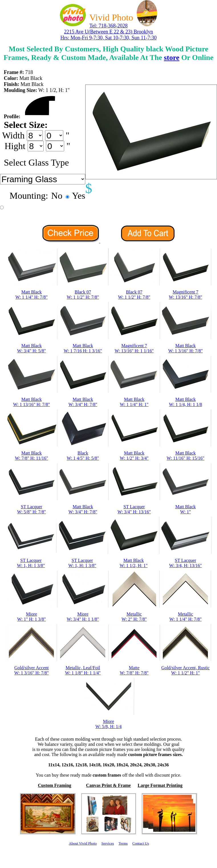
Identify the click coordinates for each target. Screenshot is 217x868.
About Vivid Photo (83, 843)
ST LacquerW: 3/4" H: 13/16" (134, 509)
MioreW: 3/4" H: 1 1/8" (83, 617)
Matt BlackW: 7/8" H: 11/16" (31, 456)
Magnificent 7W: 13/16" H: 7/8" (185, 295)
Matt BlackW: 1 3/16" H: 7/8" (185, 348)
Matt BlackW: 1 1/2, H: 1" (134, 563)
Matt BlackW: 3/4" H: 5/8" (32, 348)
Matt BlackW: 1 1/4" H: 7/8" (32, 295)
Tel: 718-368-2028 (108, 26)
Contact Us (141, 843)
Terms (123, 843)
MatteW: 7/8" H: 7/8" (134, 670)
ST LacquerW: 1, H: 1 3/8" (31, 563)
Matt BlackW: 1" (186, 509)
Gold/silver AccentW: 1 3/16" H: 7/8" (32, 670)
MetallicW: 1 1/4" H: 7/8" (185, 617)
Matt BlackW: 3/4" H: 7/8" (83, 402)
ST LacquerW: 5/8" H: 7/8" (32, 509)
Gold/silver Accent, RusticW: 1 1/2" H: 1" (185, 670)
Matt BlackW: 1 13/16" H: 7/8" (32, 402)
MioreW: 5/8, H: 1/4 (109, 724)
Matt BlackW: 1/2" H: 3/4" (134, 456)
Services (108, 843)
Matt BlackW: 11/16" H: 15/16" (185, 456)
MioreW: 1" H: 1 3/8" (31, 617)
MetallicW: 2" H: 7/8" (134, 617)
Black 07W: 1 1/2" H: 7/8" (83, 295)
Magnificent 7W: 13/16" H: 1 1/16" (134, 348)
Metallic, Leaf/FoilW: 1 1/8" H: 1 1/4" (83, 670)
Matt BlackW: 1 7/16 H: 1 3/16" (83, 348)
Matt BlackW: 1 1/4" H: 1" (134, 402)
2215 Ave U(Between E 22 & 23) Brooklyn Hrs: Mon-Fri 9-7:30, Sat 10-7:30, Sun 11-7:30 (109, 35)
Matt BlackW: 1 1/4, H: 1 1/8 (186, 402)
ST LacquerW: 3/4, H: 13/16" (185, 563)
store (172, 58)
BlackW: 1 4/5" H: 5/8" (83, 456)
